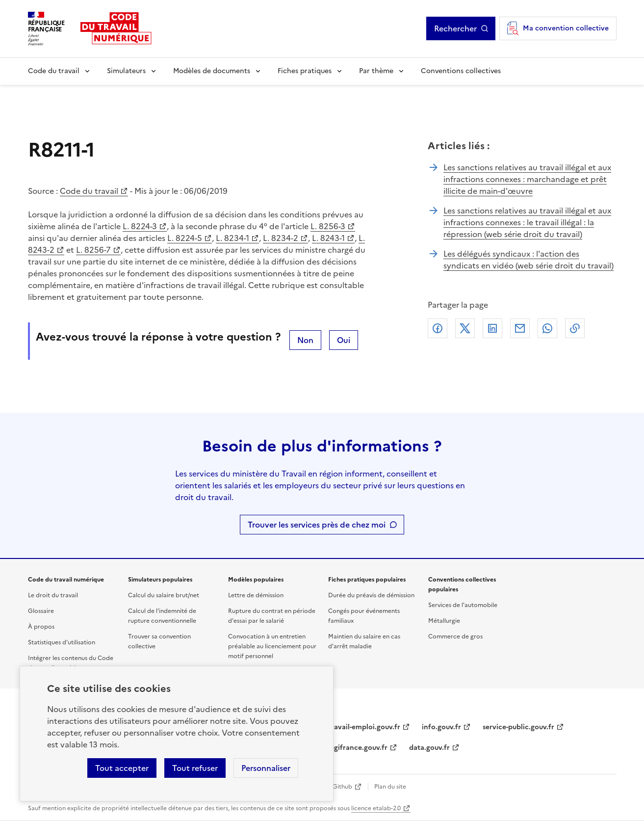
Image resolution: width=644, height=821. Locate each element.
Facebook (438, 328)
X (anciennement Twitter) (465, 328)
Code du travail (54, 71)
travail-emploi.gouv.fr (364, 727)
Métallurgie (444, 621)
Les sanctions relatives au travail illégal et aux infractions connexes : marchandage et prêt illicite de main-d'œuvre (527, 179)
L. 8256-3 (328, 226)
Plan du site (390, 787)
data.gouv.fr (429, 748)
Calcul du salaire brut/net (164, 595)
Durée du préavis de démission (371, 595)
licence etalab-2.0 (376, 808)
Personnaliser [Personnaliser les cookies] (266, 768)
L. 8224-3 (140, 226)
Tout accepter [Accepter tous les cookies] (122, 768)
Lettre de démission (256, 595)
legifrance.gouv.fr (358, 748)
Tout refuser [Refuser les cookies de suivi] (195, 768)
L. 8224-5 (185, 238)
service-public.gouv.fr (518, 727)
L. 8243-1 (328, 238)
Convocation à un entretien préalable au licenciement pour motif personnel (272, 646)
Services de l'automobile (463, 605)
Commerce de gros (455, 636)
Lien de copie (575, 328)
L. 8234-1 (232, 238)
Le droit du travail (53, 595)
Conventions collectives (461, 71)
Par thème (376, 71)
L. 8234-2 (281, 238)
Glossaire (41, 611)
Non (305, 340)
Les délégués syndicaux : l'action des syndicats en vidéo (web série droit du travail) (528, 260)
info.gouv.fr (441, 727)
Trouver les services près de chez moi (317, 525)
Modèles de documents (212, 71)
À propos (41, 627)
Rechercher (455, 28)
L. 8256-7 (93, 250)
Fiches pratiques (305, 71)
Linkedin (492, 328)
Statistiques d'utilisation (62, 642)
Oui (344, 340)
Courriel (520, 328)
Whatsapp (547, 328)
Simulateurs (126, 71)
